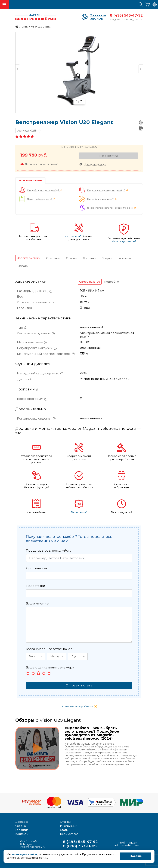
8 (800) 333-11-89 (81, 844)
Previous (18, 69)
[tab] (29, 258)
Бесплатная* (72, 236)
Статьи (65, 828)
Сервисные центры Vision (79, 706)
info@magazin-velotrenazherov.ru (126, 842)
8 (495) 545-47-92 (126, 15)
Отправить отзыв (79, 685)
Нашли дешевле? (95, 164)
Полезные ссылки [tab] (30, 180)
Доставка (22, 820)
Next (140, 69)
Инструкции (69, 824)
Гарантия (22, 828)
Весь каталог (69, 832)
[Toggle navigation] (4, 4)
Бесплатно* (79, 512)
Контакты (22, 832)
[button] (36, 656)
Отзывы (66, 820)
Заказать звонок (94, 17)
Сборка (21, 824)
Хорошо (136, 856)
